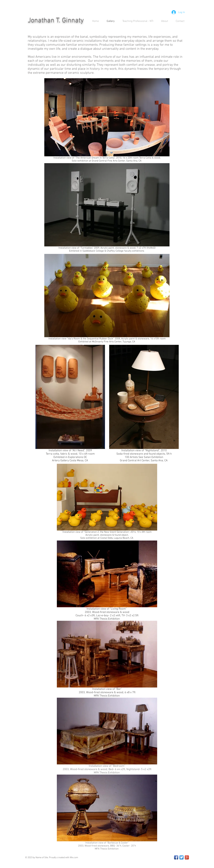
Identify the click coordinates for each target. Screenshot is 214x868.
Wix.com (74, 858)
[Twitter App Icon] (181, 857)
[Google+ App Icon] (187, 857)
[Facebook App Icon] (176, 857)
